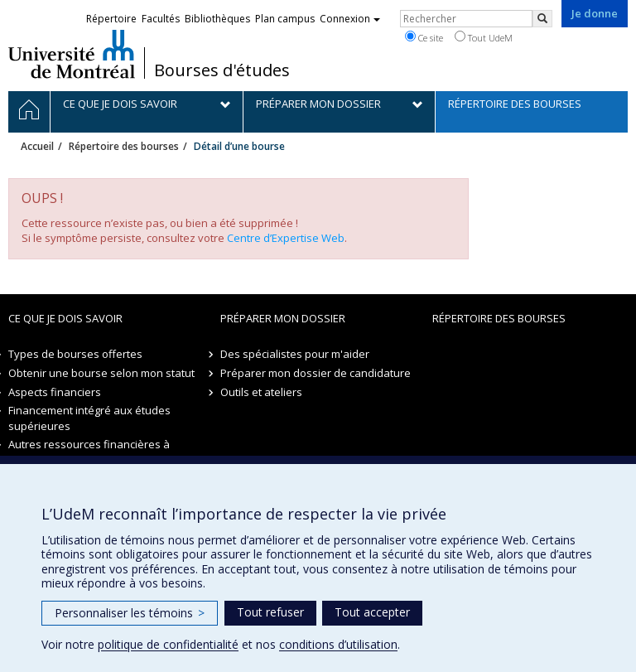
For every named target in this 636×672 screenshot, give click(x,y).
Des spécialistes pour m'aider (295, 354)
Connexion (350, 19)
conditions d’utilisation (338, 644)
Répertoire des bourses (124, 146)
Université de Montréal (72, 54)
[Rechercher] (542, 19)
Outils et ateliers (261, 392)
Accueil (37, 146)
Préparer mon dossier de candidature (316, 373)
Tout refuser (270, 612)
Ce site (424, 37)
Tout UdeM (484, 37)
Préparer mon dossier (283, 318)
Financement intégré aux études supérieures (89, 418)
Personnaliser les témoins (130, 613)
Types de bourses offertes (75, 354)
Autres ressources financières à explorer (89, 452)
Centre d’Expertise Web (286, 238)
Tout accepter (372, 612)
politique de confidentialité (168, 644)
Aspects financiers (55, 392)
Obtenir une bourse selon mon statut (101, 373)
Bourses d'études (222, 70)
